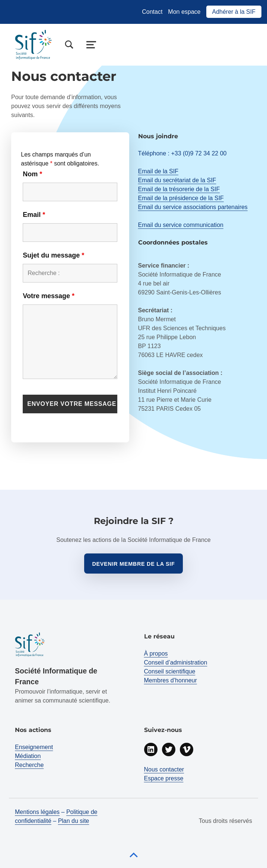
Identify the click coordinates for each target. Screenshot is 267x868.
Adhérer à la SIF (234, 12)
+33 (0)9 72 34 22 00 (199, 153)
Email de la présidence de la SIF (181, 198)
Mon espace (184, 12)
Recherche (29, 765)
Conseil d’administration (176, 662)
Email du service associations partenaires (193, 207)
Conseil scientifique (170, 671)
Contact (152, 12)
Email (34, 215)
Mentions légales (37, 812)
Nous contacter (164, 769)
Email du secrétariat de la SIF (177, 180)
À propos (156, 654)
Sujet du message (53, 255)
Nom (32, 174)
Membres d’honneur (171, 680)
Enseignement (34, 747)
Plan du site (74, 821)
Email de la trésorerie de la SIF (179, 189)
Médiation (28, 756)
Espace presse (164, 778)
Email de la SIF (158, 171)
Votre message (49, 296)
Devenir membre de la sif (133, 564)
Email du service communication (181, 225)
